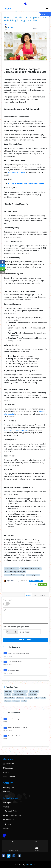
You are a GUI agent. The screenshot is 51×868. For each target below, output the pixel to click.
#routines (20, 698)
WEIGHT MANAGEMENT (36, 581)
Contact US (9, 820)
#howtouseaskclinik (21, 691)
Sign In (7, 9)
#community (34, 691)
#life (37, 698)
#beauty (8, 701)
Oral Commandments (15, 662)
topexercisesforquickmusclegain (15, 572)
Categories (9, 787)
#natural (16, 701)
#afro (24, 701)
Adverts (7, 828)
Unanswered (9, 777)
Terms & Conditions (12, 815)
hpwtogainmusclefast (12, 569)
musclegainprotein (33, 575)
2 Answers (8, 665)
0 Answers (8, 656)
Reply (33, 584)
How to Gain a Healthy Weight (17, 727)
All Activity (8, 764)
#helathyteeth (9, 698)
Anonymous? (8, 600)
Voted (35, 595)
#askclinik (8, 691)
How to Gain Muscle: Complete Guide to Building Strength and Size (25, 19)
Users (7, 792)
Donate (7, 824)
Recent (28, 595)
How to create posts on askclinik (18, 653)
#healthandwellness (19, 695)
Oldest (43, 595)
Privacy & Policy (10, 811)
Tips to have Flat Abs (14, 736)
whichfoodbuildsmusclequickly (15, 575)
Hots (6, 772)
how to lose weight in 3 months (18, 719)
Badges (7, 803)
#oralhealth (33, 695)
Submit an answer (25, 640)
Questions (8, 768)
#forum (7, 695)
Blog (6, 807)
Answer (43, 584)
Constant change (13, 670)
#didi (43, 698)
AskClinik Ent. (30, 865)
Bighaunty (10, 581)
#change (29, 698)
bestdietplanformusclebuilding (31, 569)
